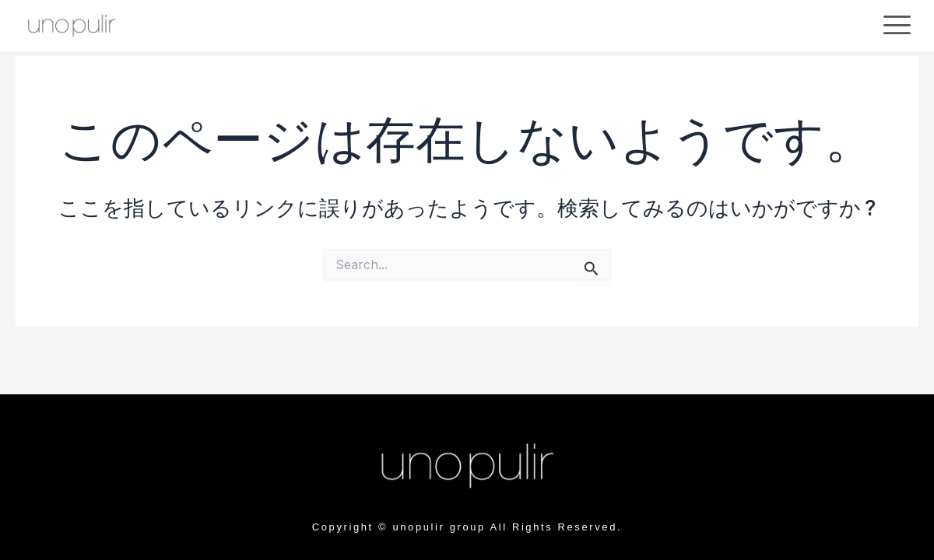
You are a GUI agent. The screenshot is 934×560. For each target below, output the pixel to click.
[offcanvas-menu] (897, 25)
